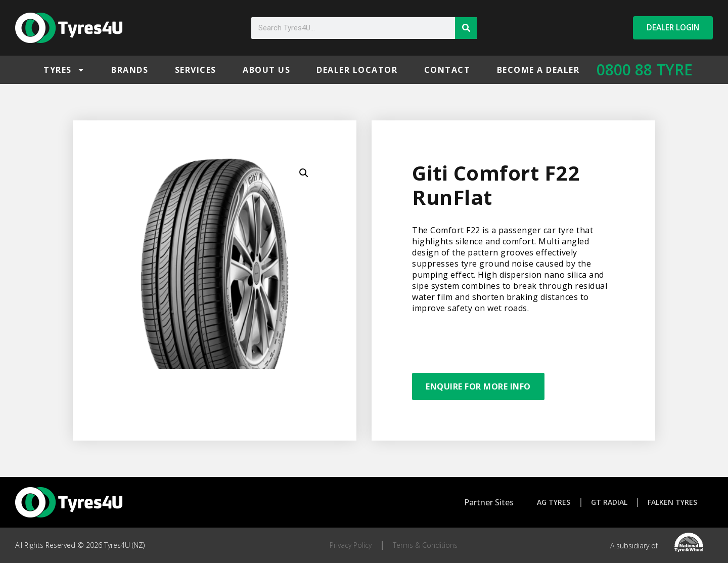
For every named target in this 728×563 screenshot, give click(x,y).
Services (196, 70)
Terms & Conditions (425, 545)
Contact (447, 70)
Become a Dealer (538, 70)
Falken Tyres (673, 502)
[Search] (466, 28)
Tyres (64, 70)
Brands (130, 70)
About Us (266, 70)
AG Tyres (553, 502)
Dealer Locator (357, 70)
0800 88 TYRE (645, 70)
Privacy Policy (351, 545)
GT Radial (609, 502)
